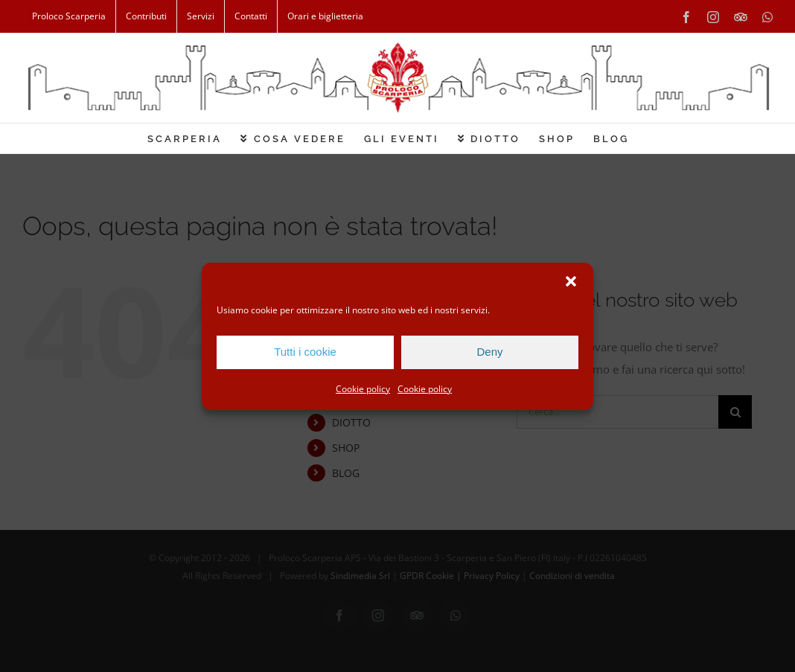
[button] (571, 281)
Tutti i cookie (305, 352)
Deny (489, 352)
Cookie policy (363, 389)
